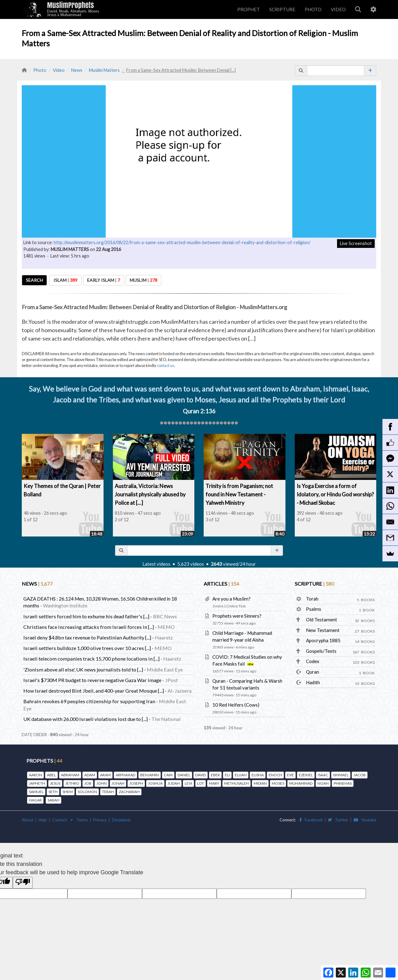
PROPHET (249, 9)
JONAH (118, 783)
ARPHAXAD (125, 775)
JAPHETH (37, 783)
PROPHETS (44, 761)
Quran (312, 672)
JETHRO (72, 783)
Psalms (314, 609)
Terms (82, 820)
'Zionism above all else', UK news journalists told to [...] (83, 669)
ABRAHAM (70, 775)
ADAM (90, 775)
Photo (40, 70)
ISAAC (323, 775)
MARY (214, 783)
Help (43, 820)
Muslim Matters (104, 70)
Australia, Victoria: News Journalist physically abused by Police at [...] (150, 494)
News (77, 70)
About (28, 820)
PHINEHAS (343, 783)
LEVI (188, 783)
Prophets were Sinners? (237, 616)
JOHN (102, 783)
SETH (53, 792)
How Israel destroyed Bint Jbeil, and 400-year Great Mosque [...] (94, 691)
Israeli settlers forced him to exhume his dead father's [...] (86, 616)
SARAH (53, 800)
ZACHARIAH (129, 792)
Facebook (311, 820)
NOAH (323, 783)
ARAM (105, 775)
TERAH (108, 792)
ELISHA (258, 775)
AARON (35, 775)
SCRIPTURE (282, 9)
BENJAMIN (150, 775)
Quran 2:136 (199, 411)
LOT (201, 783)
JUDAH (174, 783)
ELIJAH (241, 775)
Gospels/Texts (321, 651)
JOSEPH (136, 783)
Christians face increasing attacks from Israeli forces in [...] (89, 627)
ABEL (51, 775)
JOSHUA (155, 783)
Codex (313, 661)
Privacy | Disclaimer (112, 820)
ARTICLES (221, 584)
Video (59, 70)
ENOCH (275, 775)
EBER (215, 775)
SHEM (68, 792)
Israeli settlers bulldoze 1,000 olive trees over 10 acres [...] (87, 648)
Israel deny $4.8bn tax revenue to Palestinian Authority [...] (87, 637)
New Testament (323, 630)
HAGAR (35, 800)
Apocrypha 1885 (323, 640)
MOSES (278, 783)
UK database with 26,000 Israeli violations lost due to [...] (86, 719)
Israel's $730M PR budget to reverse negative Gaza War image (92, 680)
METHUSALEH (236, 783)
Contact (60, 820)
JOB (88, 783)
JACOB (360, 775)
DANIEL (184, 775)
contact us (165, 366)
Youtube (365, 820)
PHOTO (313, 9)
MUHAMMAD (301, 783)
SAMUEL (36, 792)
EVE (290, 775)
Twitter (338, 820)
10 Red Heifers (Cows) (236, 705)
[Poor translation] (23, 883)
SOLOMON (87, 792)
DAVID (201, 775)
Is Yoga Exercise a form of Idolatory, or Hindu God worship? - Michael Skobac (335, 494)
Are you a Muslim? (231, 599)
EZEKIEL (306, 775)
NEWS (37, 584)
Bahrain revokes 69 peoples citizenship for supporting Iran (89, 701)
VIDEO (338, 9)
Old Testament (322, 620)
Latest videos (156, 564)
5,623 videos (191, 564)
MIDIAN (260, 783)
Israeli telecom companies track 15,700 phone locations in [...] (91, 659)
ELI (227, 775)
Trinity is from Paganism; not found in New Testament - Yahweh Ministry (239, 494)
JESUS (55, 783)
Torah (312, 599)
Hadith (313, 682)
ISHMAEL (341, 775)
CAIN (168, 775)
